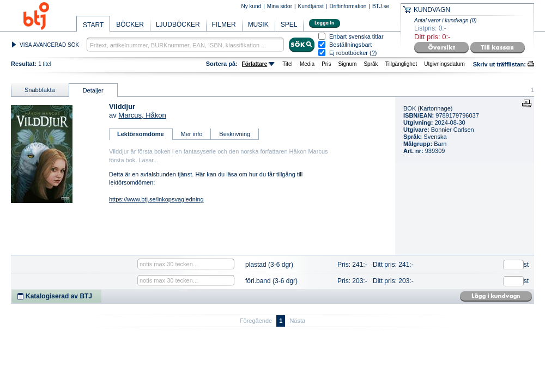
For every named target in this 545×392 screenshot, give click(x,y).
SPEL (289, 24)
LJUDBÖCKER (178, 24)
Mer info (192, 134)
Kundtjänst (311, 6)
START (93, 25)
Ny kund (252, 6)
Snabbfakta (40, 90)
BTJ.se (381, 6)
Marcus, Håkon (142, 115)
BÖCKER (130, 24)
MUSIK (258, 24)
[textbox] (185, 45)
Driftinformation (348, 6)
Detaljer (93, 90)
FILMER (224, 24)
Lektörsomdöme (141, 134)
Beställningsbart (350, 45)
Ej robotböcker (349, 53)
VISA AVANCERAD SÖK (49, 45)
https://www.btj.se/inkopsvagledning (156, 199)
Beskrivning (235, 134)
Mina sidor (280, 6)
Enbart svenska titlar (356, 37)
